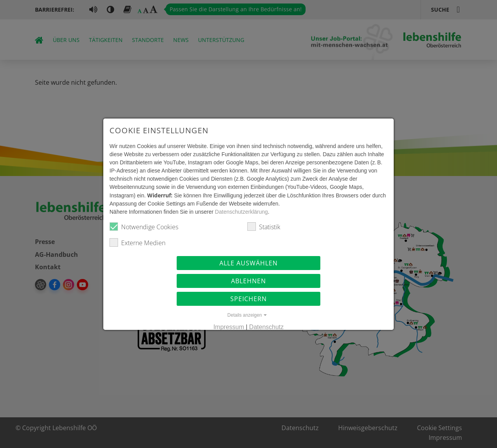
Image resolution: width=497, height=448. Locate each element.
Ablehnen (248, 282)
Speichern (248, 300)
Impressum (229, 328)
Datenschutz (267, 328)
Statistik (264, 227)
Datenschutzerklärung (237, 213)
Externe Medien (133, 243)
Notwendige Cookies (140, 227)
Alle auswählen (248, 264)
